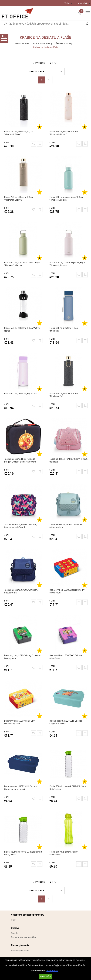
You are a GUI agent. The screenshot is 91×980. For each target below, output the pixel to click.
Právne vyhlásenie (20, 950)
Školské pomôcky (64, 43)
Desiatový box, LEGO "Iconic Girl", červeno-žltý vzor (20, 722)
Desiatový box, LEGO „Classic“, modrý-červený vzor (67, 591)
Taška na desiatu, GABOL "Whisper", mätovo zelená (66, 526)
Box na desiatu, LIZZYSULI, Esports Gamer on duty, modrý (20, 788)
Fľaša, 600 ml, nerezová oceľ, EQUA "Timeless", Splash (66, 198)
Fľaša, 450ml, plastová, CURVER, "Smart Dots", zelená (23, 853)
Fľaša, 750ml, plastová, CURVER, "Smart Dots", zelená (68, 788)
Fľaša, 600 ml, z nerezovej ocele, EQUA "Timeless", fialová (68, 264)
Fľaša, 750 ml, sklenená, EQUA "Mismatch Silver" (18, 133)
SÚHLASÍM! (45, 977)
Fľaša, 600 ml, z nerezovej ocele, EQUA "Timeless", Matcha (22, 264)
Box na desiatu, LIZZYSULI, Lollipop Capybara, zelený (66, 722)
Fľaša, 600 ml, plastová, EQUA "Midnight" (64, 329)
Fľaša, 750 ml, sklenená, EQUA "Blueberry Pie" (64, 395)
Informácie (83, 3)
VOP (13, 920)
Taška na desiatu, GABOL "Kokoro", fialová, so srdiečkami (20, 526)
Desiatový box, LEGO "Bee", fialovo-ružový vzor (66, 657)
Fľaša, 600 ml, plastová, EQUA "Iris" (21, 393)
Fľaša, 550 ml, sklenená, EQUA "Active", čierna (22, 329)
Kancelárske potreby (43, 43)
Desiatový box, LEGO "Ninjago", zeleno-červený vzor (22, 657)
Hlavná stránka (22, 43)
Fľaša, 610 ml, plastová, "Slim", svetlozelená (64, 853)
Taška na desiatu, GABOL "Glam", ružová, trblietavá (68, 460)
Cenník (14, 933)
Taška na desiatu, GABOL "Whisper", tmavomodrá (21, 591)
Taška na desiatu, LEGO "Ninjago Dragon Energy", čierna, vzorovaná (20, 460)
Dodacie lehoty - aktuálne (24, 937)
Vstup (67, 3)
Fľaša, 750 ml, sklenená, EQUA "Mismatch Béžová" (18, 198)
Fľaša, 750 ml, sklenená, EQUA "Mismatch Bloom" (64, 133)
